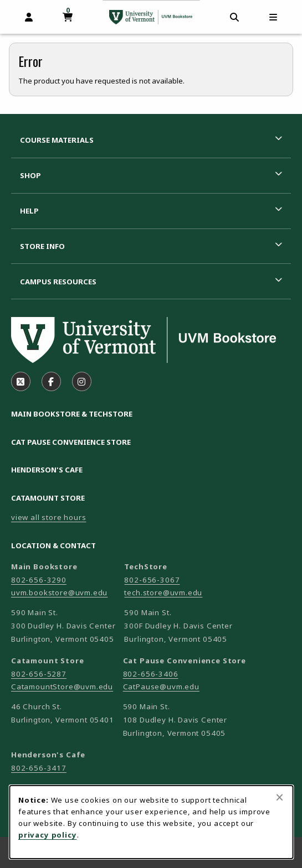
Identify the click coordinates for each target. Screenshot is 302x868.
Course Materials (57, 140)
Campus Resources (58, 282)
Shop (30, 175)
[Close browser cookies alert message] (280, 797)
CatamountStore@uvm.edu (62, 687)
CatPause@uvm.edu (161, 687)
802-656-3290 (39, 580)
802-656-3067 (152, 580)
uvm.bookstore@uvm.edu (59, 592)
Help (29, 211)
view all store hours (49, 517)
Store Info (42, 246)
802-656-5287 (39, 674)
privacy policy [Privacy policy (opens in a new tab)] (48, 835)
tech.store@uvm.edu (163, 592)
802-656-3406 (151, 674)
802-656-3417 (39, 768)
